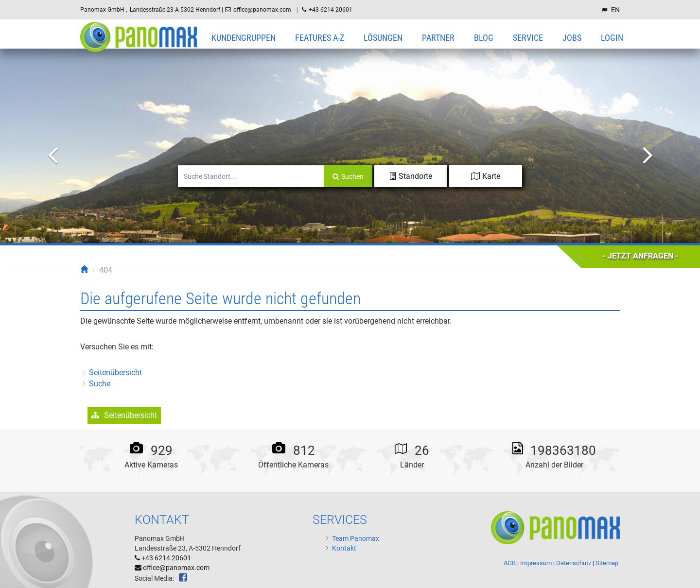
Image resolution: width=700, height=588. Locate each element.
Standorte (411, 176)
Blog (484, 38)
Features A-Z (320, 38)
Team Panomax (356, 538)
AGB (510, 563)
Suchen (348, 176)
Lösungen (383, 38)
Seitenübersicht (115, 372)
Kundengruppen (244, 38)
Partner (438, 38)
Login (612, 38)
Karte (486, 176)
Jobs (572, 38)
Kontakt (344, 548)
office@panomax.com (263, 10)
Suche (100, 384)
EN (615, 10)
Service (528, 38)
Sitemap (607, 563)
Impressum (535, 563)
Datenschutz (573, 563)
